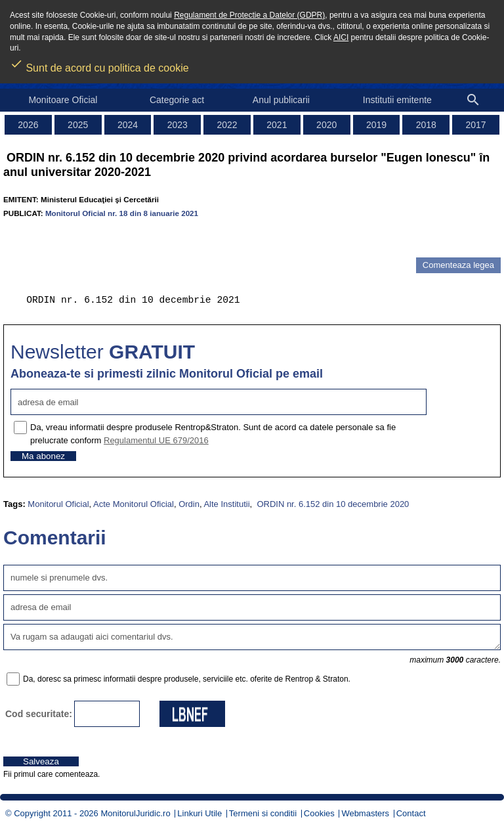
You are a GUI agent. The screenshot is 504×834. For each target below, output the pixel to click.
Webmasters (365, 813)
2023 (178, 125)
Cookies (319, 813)
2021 (277, 125)
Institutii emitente (397, 100)
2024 (128, 125)
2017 (476, 125)
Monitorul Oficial (58, 504)
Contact (411, 813)
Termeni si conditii (263, 813)
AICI (341, 37)
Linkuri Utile (199, 813)
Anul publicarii (281, 100)
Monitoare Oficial (63, 100)
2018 (426, 125)
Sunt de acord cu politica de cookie (99, 64)
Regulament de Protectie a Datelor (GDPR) (249, 15)
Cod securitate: (39, 714)
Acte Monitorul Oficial (134, 504)
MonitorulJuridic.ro (135, 813)
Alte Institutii (226, 504)
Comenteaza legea (458, 265)
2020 (326, 125)
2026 (28, 125)
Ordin (189, 504)
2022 (227, 125)
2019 (376, 125)
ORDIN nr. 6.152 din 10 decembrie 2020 (332, 504)
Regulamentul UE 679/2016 (156, 440)
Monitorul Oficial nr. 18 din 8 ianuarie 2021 (122, 213)
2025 (78, 125)
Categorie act (177, 100)
